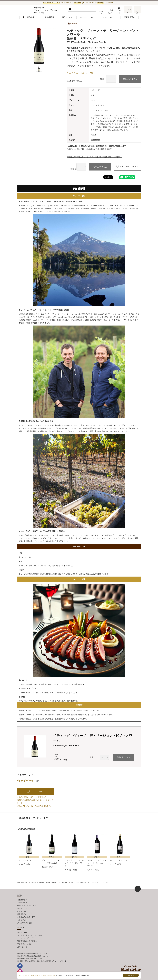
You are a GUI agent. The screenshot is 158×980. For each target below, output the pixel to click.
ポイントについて (24, 907)
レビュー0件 (87, 73)
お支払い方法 (22, 902)
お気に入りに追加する (125, 167)
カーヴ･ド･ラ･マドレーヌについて (30, 933)
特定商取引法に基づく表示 (27, 938)
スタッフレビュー (109, 17)
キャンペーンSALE (88, 17)
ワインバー (137, 11)
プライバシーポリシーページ (28, 975)
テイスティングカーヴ (25, 936)
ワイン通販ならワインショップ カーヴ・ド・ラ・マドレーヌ (26, 10)
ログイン (103, 12)
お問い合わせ (22, 944)
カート (120, 12)
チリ (93, 95)
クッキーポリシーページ (47, 975)
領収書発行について (25, 913)
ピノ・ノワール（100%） (101, 110)
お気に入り (112, 12)
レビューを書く (38, 791)
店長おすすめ (67, 17)
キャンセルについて (25, 910)
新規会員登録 (129, 17)
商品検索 (65, 882)
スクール (128, 12)
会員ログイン (22, 918)
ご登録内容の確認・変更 (26, 915)
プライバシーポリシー (25, 941)
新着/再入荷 (49, 17)
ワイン (93, 105)
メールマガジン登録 (25, 921)
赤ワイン (101, 105)
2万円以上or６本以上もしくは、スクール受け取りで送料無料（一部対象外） (96, 156)
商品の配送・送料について (27, 905)
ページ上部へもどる (138, 888)
